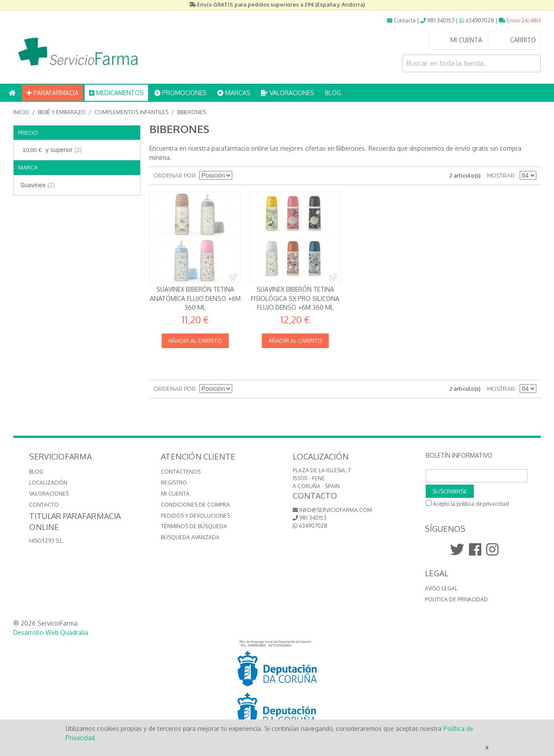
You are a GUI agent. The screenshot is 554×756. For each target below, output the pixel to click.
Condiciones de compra (195, 505)
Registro (174, 483)
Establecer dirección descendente (240, 176)
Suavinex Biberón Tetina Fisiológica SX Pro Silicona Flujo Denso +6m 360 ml (295, 298)
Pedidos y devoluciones (195, 516)
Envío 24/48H (520, 20)
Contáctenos (181, 472)
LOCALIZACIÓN (48, 483)
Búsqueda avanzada (190, 537)
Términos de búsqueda (194, 526)
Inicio (21, 112)
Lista (271, 176)
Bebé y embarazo (62, 112)
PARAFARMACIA (52, 93)
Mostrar (501, 176)
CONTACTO (44, 505)
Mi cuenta (175, 494)
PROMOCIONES (180, 93)
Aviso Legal (441, 588)
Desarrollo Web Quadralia (51, 632)
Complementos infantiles (131, 112)
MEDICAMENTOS (116, 93)
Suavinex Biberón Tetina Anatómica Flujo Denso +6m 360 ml (195, 298)
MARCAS (234, 93)
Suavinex (38, 185)
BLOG (333, 93)
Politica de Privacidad (456, 599)
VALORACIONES (288, 93)
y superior (51, 150)
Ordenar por (175, 176)
